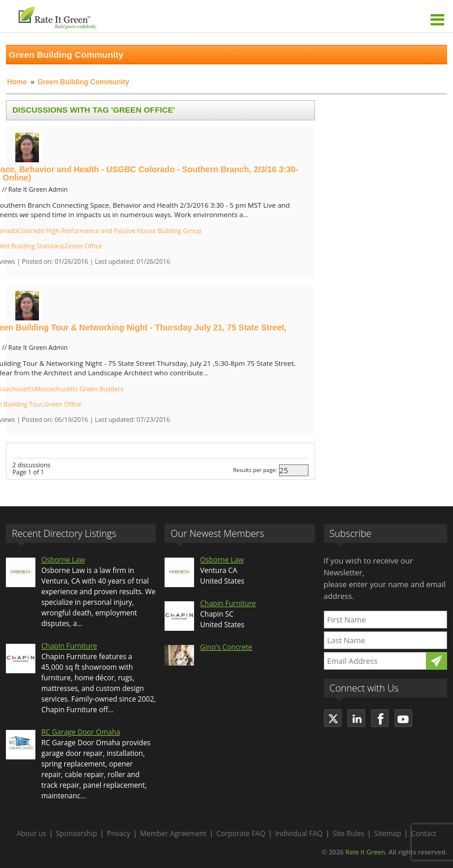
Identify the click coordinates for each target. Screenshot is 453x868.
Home (17, 82)
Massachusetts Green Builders (79, 389)
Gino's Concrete (226, 647)
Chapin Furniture (69, 646)
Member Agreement (173, 833)
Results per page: (255, 470)
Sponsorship (77, 833)
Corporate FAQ (241, 833)
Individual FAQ (299, 833)
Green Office (83, 246)
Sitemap (388, 833)
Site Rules (349, 833)
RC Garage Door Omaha (81, 732)
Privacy (119, 833)
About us (31, 833)
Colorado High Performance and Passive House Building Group (109, 231)
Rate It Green (365, 852)
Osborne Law (63, 560)
